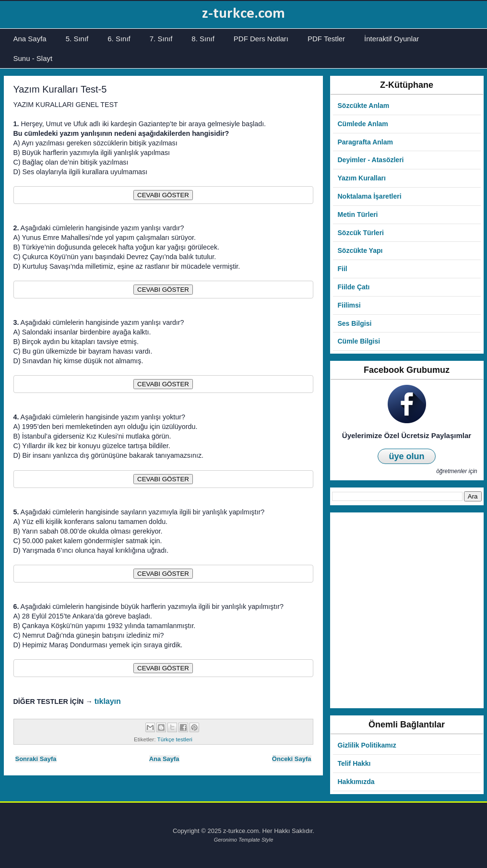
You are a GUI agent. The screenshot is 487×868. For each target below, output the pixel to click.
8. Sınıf (203, 39)
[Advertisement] (111, 610)
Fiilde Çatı (354, 287)
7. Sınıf (161, 39)
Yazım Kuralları (362, 178)
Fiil (343, 269)
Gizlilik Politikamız (367, 745)
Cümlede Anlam (363, 124)
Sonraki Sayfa (36, 759)
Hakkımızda (356, 782)
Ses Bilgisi (355, 323)
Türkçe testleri (175, 739)
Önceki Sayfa (292, 759)
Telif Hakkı (354, 763)
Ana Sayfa (30, 39)
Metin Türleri (358, 214)
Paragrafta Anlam (365, 142)
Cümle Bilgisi (359, 341)
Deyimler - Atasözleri (371, 160)
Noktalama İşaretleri (370, 196)
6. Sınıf (119, 39)
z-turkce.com (243, 14)
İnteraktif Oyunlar (392, 39)
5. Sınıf (77, 39)
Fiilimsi (349, 305)
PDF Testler (326, 39)
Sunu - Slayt (33, 58)
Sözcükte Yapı (360, 250)
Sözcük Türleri (361, 233)
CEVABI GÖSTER (163, 195)
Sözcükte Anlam (364, 106)
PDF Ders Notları (261, 39)
